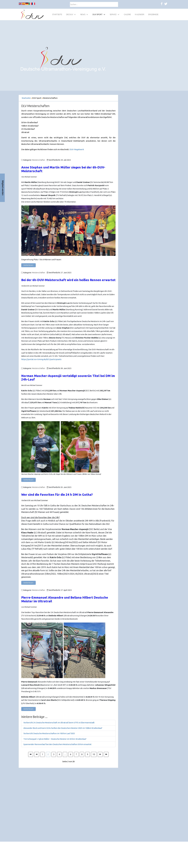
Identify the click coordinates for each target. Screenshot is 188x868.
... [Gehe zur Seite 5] (65, 754)
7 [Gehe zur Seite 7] (76, 754)
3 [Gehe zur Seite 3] (54, 754)
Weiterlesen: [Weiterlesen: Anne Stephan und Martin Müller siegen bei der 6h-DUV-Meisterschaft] (28, 265)
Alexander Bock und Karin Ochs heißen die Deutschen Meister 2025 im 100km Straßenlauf (63, 728)
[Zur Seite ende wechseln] (106, 754)
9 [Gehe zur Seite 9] (88, 754)
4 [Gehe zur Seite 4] (59, 754)
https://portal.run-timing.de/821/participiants (41, 359)
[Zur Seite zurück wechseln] (37, 754)
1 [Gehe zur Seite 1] (42, 754)
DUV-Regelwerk (77, 149)
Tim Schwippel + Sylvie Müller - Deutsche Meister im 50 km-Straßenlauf (55, 739)
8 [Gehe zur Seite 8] (82, 754)
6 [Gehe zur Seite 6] (71, 754)
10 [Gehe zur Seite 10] (94, 754)
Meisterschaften (38, 160)
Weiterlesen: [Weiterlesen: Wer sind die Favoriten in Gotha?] (28, 583)
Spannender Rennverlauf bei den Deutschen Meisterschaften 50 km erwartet (57, 744)
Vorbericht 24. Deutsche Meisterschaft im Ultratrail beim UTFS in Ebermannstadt (59, 723)
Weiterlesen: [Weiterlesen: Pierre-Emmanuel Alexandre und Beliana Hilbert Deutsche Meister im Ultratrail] (28, 709)
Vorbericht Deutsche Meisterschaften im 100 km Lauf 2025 (49, 733)
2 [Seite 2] (48, 754)
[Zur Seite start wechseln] (31, 754)
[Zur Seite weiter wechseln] (100, 754)
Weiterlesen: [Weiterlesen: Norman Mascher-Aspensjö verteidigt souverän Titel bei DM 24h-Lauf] (28, 480)
